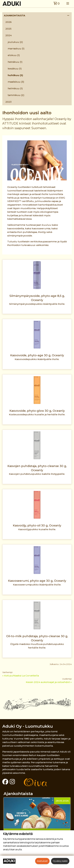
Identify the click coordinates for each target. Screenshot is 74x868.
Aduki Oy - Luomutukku (28, 726)
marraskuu (16, 49)
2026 (9, 22)
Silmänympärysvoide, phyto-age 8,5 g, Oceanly (37, 298)
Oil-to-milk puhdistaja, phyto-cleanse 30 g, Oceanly (37, 638)
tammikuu (16, 95)
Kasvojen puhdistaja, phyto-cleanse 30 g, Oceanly (37, 468)
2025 (8, 29)
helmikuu (15, 88)
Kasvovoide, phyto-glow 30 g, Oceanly (37, 411)
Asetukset (42, 861)
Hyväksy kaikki (60, 861)
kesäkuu (15, 69)
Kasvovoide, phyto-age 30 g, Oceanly (37, 355)
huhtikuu (15, 75)
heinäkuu (15, 62)
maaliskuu (16, 82)
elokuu (14, 55)
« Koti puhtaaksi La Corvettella (21, 676)
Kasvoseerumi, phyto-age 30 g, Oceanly (37, 581)
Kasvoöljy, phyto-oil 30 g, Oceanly (37, 525)
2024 (9, 35)
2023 (8, 102)
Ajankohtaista (15, 15)
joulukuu (15, 42)
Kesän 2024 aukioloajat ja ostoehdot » (49, 682)
